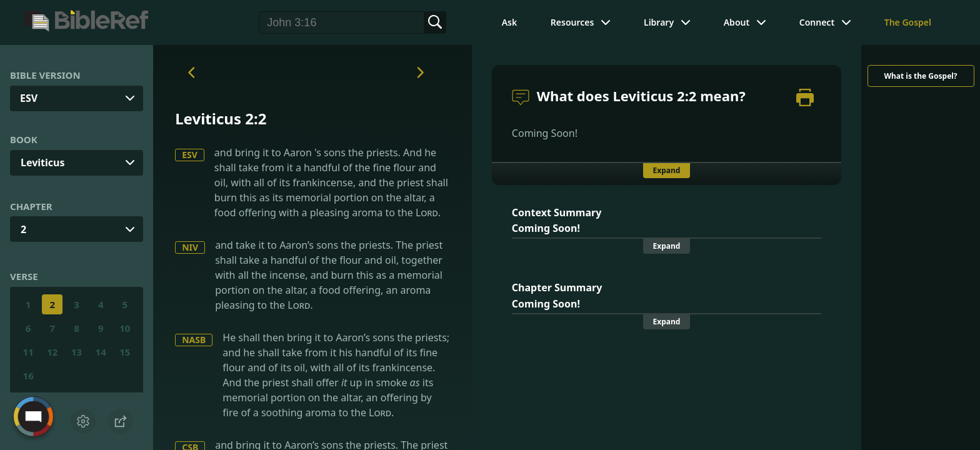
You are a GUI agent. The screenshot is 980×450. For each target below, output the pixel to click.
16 (28, 376)
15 (125, 352)
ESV (190, 155)
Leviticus (43, 162)
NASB (194, 340)
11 (28, 352)
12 (52, 352)
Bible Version (45, 75)
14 (101, 352)
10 (125, 328)
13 (77, 352)
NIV (190, 247)
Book (24, 139)
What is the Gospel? (920, 76)
